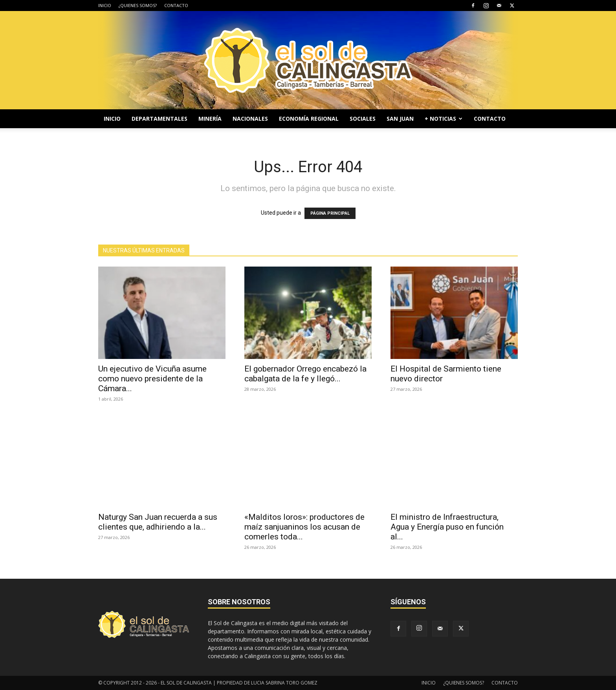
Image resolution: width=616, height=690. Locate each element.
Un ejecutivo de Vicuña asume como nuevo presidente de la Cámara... (152, 379)
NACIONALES (250, 119)
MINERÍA (210, 119)
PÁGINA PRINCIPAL (330, 213)
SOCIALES (363, 119)
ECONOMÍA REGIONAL (309, 119)
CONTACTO (176, 5)
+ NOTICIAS (444, 119)
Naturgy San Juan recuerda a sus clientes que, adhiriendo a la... (158, 522)
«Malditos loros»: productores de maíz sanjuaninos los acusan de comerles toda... (304, 527)
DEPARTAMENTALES (159, 119)
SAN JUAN (400, 119)
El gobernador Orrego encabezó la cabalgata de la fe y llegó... (305, 374)
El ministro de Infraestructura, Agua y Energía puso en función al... (447, 527)
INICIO (105, 5)
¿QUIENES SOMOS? (138, 5)
